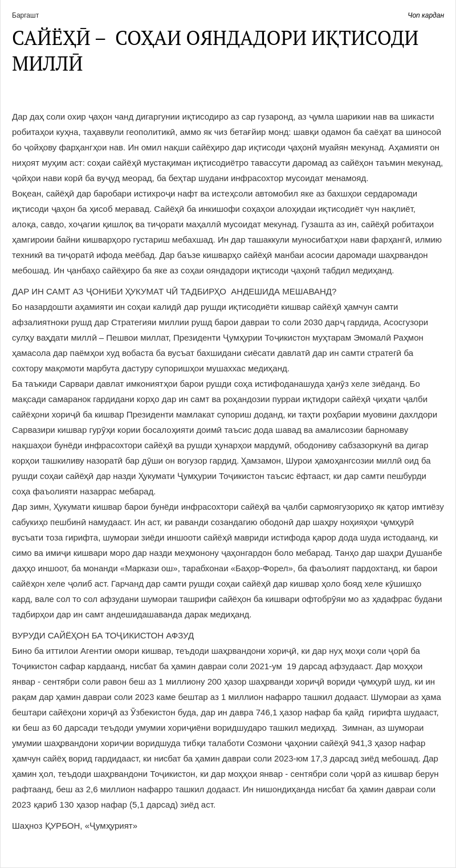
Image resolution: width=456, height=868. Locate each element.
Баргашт (25, 15)
